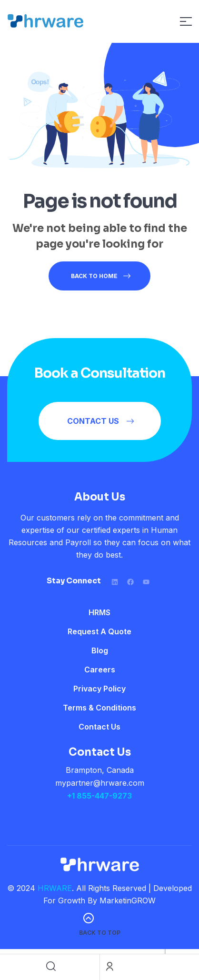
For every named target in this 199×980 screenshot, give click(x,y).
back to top (100, 933)
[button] (100, 421)
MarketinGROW (128, 900)
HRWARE (55, 888)
